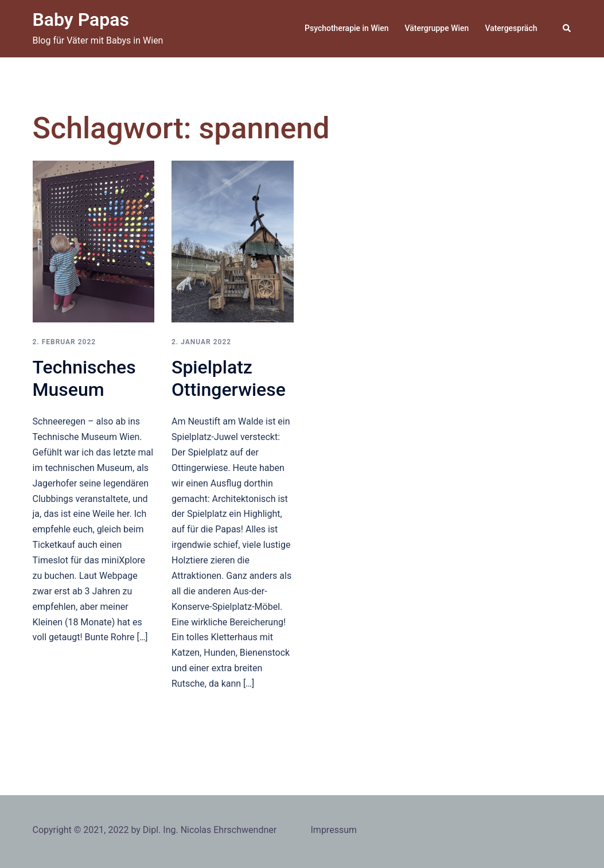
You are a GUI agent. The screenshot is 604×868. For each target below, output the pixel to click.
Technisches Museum (84, 378)
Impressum (334, 830)
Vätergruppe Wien (437, 28)
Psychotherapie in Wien (347, 28)
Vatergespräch (511, 28)
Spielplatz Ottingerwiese (229, 378)
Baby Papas (81, 20)
